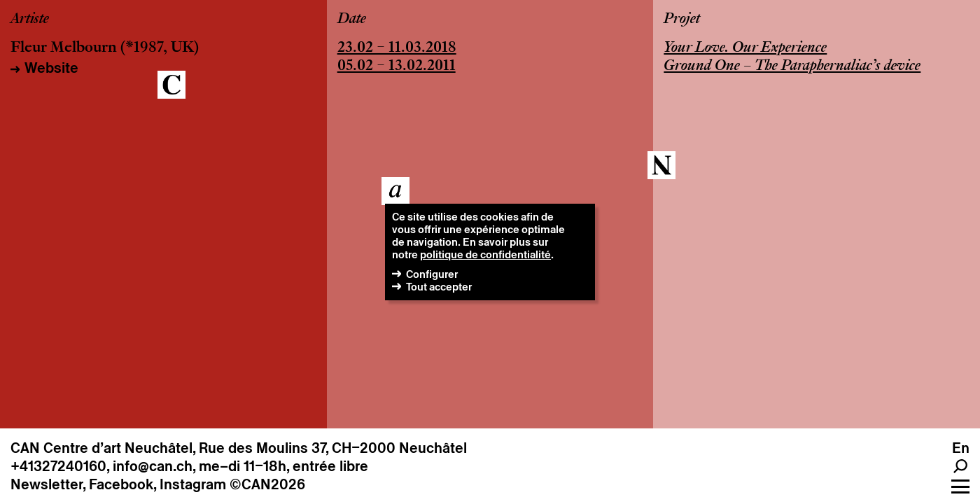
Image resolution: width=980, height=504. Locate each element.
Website (51, 68)
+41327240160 (58, 466)
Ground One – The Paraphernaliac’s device (792, 66)
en (961, 448)
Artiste (30, 20)
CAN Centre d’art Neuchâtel (101, 448)
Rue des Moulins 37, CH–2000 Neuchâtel (333, 448)
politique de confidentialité (485, 254)
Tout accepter (439, 287)
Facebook (121, 484)
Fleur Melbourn (64, 48)
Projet (682, 20)
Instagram (193, 484)
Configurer (432, 274)
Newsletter (47, 484)
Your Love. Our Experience (745, 48)
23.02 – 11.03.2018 (397, 48)
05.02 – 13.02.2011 (397, 66)
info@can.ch (153, 466)
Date (352, 20)
